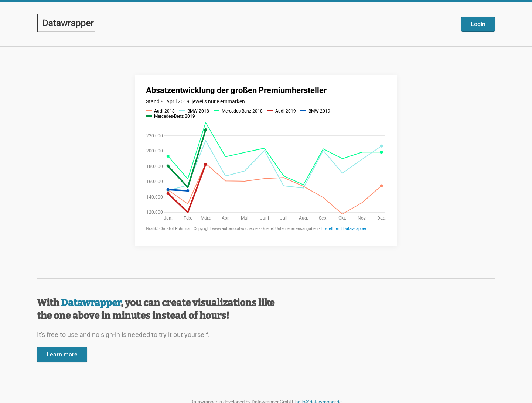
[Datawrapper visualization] (266, 159)
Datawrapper (91, 303)
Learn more (62, 354)
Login (478, 24)
